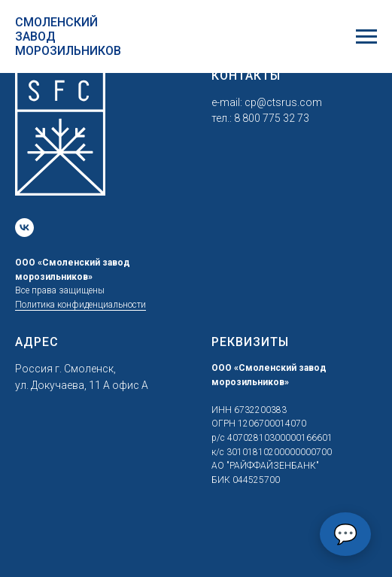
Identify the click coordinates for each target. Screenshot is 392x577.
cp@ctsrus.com (283, 102)
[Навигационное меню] (366, 37)
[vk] (24, 228)
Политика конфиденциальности (81, 305)
